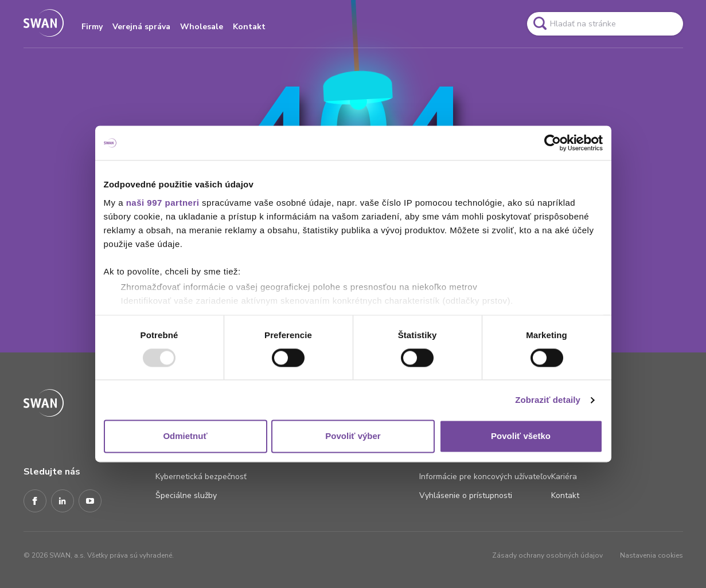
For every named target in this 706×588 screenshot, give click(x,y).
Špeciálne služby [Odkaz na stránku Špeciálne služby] (186, 495)
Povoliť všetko (521, 436)
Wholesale (202, 27)
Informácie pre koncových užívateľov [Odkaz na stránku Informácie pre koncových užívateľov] (485, 477)
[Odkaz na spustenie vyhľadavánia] (540, 23)
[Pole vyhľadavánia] (605, 24)
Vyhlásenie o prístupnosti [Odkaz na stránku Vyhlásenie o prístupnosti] (466, 495)
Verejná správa (141, 27)
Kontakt (249, 27)
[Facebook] (35, 501)
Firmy (92, 27)
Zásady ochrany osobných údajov (547, 555)
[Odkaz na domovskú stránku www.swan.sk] (44, 24)
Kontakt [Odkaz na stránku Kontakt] (565, 495)
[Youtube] (90, 501)
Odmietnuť (185, 436)
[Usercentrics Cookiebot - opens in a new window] (553, 143)
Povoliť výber (353, 436)
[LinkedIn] (63, 501)
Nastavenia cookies (652, 555)
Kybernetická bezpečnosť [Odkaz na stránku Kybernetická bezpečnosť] (201, 477)
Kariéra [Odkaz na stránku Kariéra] (564, 477)
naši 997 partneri (163, 203)
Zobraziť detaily (548, 400)
